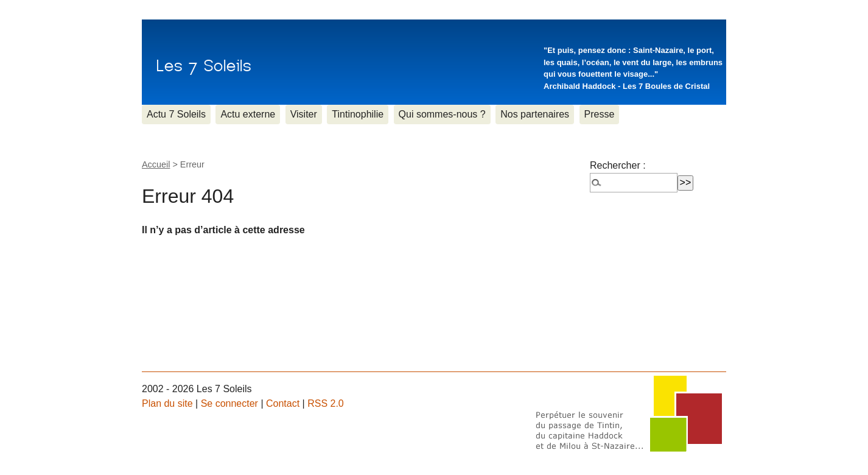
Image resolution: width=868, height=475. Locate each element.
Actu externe (248, 114)
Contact (283, 403)
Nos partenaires (535, 114)
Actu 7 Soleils (176, 114)
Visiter (304, 114)
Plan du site (167, 403)
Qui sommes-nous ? (442, 114)
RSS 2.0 (326, 403)
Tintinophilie (358, 114)
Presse (600, 114)
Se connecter (229, 403)
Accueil (156, 164)
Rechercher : (618, 165)
